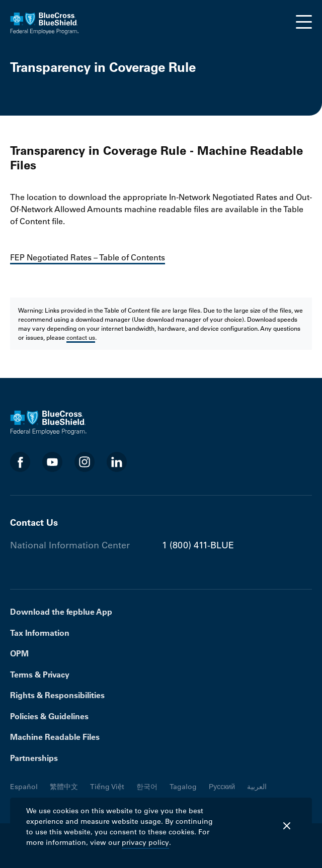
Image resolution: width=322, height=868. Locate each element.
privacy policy (145, 842)
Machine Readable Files (55, 737)
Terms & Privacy (40, 674)
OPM (19, 653)
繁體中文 (64, 787)
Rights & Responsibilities (57, 695)
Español (24, 787)
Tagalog (183, 787)
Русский (222, 787)
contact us (81, 337)
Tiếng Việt (107, 787)
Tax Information (40, 633)
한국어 (147, 787)
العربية (257, 787)
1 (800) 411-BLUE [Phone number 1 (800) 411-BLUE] (198, 545)
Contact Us (34, 522)
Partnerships (34, 758)
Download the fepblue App (61, 612)
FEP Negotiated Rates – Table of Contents (88, 257)
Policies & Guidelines (49, 716)
